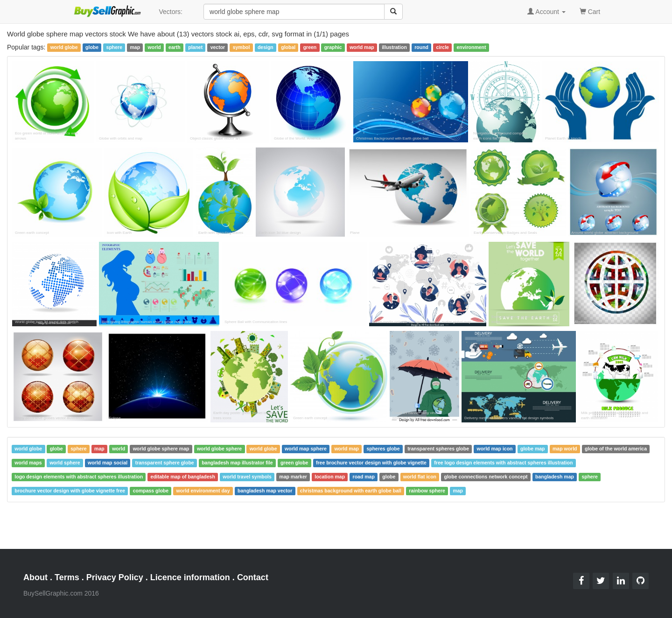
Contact (253, 577)
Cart (590, 11)
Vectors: (171, 12)
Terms (67, 577)
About (35, 577)
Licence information (190, 577)
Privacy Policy (115, 577)
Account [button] (546, 12)
